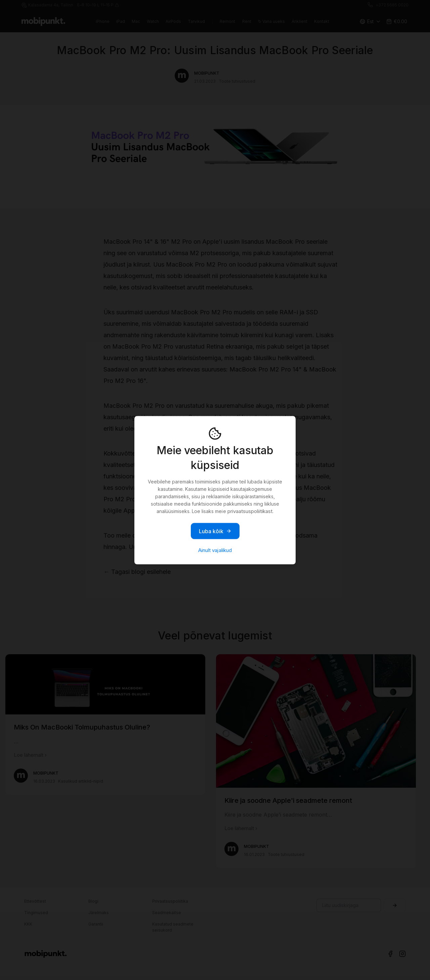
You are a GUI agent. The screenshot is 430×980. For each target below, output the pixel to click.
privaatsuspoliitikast (250, 511)
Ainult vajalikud (215, 550)
